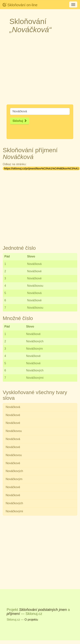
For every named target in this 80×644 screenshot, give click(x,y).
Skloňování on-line (20, 5)
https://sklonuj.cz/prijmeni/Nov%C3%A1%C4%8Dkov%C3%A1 (41, 169)
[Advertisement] (34, 70)
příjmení (13, 614)
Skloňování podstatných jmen (43, 610)
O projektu (31, 620)
